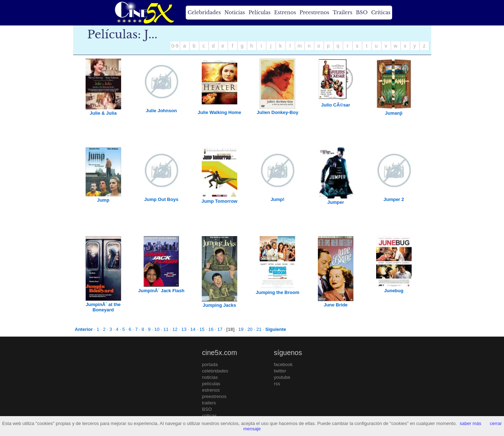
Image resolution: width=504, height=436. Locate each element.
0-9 (175, 46)
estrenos (211, 390)
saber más (470, 423)
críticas (209, 416)
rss (277, 384)
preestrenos (214, 396)
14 (193, 329)
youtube (282, 377)
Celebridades (204, 12)
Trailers (343, 12)
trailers (209, 403)
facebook (283, 364)
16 (211, 329)
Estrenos (285, 12)
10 (157, 329)
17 (220, 329)
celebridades (215, 371)
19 (241, 329)
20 (250, 329)
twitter (280, 371)
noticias (210, 377)
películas (211, 384)
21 (259, 329)
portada (210, 364)
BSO (362, 12)
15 (202, 329)
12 (175, 329)
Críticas (381, 12)
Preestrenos (314, 12)
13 (184, 329)
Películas (260, 12)
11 (166, 329)
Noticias (235, 12)
